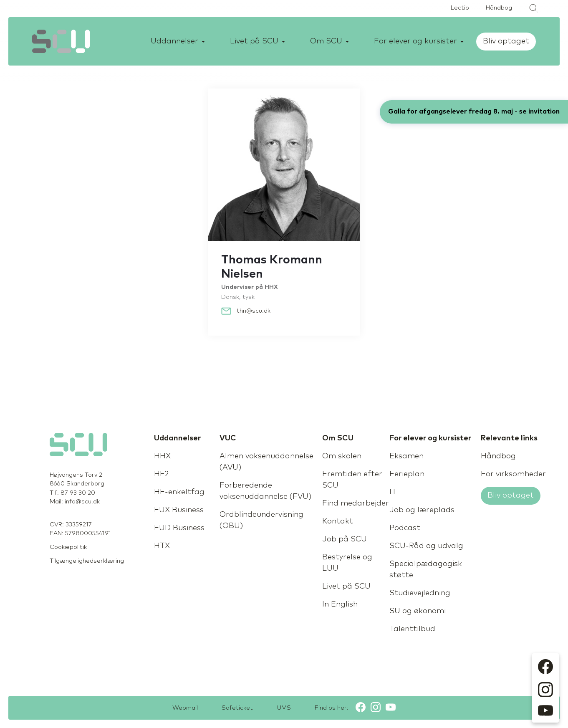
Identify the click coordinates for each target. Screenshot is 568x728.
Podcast (405, 528)
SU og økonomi (418, 611)
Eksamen (406, 456)
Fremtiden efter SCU (352, 480)
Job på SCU (345, 539)
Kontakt (338, 521)
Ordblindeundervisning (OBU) (261, 520)
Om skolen (342, 456)
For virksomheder (513, 474)
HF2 (162, 474)
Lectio (460, 8)
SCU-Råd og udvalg (426, 546)
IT (393, 492)
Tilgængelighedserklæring (87, 561)
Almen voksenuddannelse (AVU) (266, 462)
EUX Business (179, 510)
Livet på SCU (346, 586)
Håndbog (499, 8)
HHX (162, 456)
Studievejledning (420, 593)
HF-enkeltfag (179, 492)
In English (340, 604)
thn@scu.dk (254, 311)
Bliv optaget (507, 41)
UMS (286, 708)
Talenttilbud (412, 629)
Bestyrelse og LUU (347, 563)
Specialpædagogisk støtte (426, 570)
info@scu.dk (82, 502)
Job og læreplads (422, 510)
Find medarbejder (356, 503)
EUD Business (179, 528)
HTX (162, 546)
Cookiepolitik (68, 547)
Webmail (180, 708)
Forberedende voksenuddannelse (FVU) (265, 491)
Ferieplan (407, 474)
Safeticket (236, 708)
